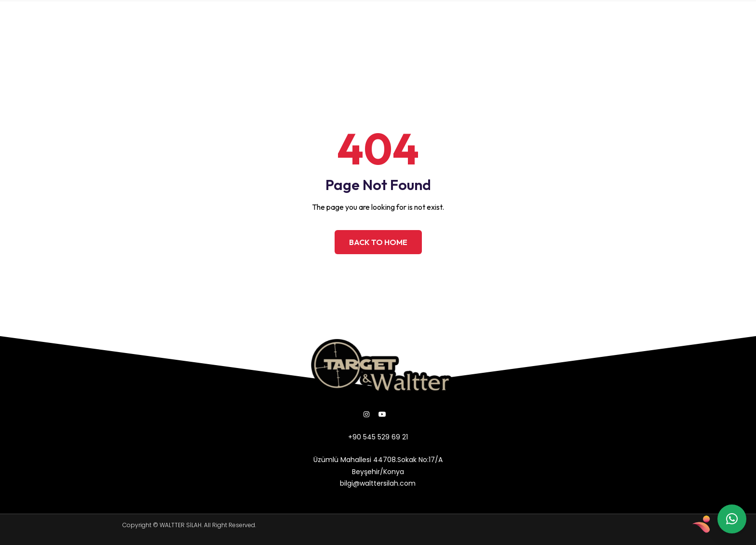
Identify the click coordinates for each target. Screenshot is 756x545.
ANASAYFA (122, 16)
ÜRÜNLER (236, 16)
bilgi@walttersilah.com (527, 27)
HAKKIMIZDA (181, 16)
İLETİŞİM (239, 38)
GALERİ (195, 38)
